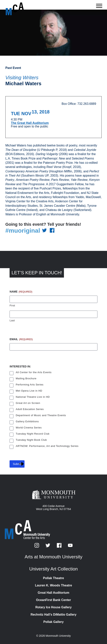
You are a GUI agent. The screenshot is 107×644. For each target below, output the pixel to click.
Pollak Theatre (53, 578)
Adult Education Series (30, 409)
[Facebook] (60, 547)
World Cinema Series (29, 428)
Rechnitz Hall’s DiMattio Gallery (53, 615)
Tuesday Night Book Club (31, 440)
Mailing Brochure (26, 378)
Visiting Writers (22, 78)
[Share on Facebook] (52, 231)
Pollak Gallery (54, 622)
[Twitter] (48, 547)
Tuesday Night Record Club (33, 434)
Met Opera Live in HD (29, 391)
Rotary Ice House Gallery (53, 607)
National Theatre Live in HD (33, 397)
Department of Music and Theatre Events (41, 415)
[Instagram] (37, 547)
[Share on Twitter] (44, 231)
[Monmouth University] (53, 495)
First (12, 305)
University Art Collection (53, 569)
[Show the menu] (99, 7)
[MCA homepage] (21, 9)
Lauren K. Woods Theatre (54, 585)
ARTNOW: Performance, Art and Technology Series (47, 446)
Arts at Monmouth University (53, 557)
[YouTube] (70, 547)
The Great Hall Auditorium (30, 123)
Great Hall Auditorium (53, 593)
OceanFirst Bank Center (53, 600)
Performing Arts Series (30, 385)
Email (21, 339)
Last (12, 320)
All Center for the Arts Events (34, 372)
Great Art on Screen (28, 403)
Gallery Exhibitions (27, 421)
